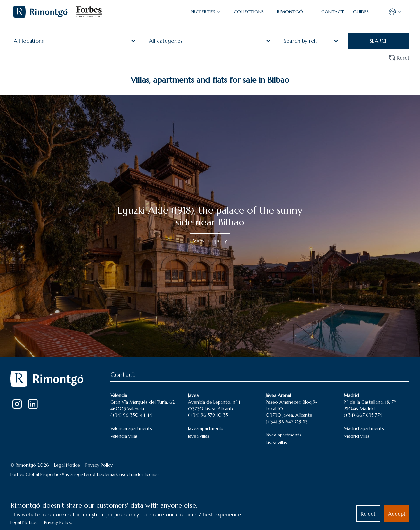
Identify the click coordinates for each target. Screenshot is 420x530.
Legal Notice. (24, 522)
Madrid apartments (364, 428)
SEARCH (379, 41)
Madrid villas (357, 436)
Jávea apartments (206, 428)
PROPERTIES (206, 12)
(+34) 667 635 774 (363, 415)
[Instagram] (17, 404)
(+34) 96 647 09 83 (287, 422)
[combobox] (15, 41)
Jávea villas (199, 436)
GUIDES (364, 12)
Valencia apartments (131, 428)
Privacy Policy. (58, 522)
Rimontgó (293, 12)
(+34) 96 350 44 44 (131, 415)
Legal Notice (67, 465)
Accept (397, 514)
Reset (399, 58)
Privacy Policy (99, 465)
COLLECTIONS (249, 12)
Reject (368, 514)
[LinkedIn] (33, 404)
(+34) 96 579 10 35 (208, 415)
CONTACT (333, 12)
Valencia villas (124, 436)
